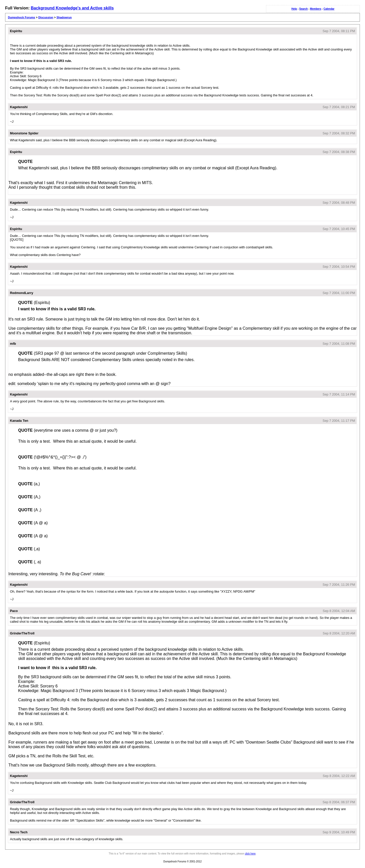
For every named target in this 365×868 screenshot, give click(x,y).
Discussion (46, 17)
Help (294, 9)
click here (250, 854)
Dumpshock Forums (21, 17)
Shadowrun (64, 17)
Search (303, 9)
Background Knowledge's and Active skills (72, 8)
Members (316, 9)
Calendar (329, 9)
